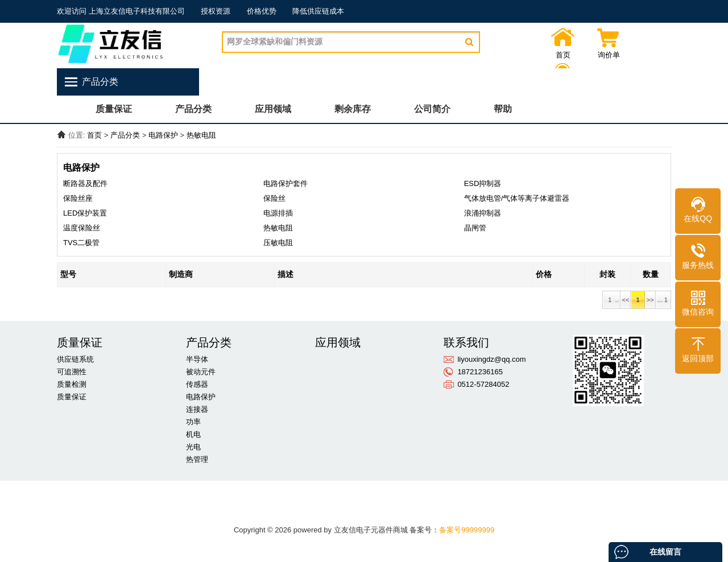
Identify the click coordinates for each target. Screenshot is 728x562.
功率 (193, 422)
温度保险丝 (82, 228)
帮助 (503, 109)
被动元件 (201, 372)
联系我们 (654, 55)
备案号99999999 (467, 530)
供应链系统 (75, 359)
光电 (193, 447)
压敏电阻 (278, 243)
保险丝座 (78, 198)
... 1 (663, 300)
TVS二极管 (81, 243)
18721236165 (480, 372)
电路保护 (163, 135)
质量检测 (72, 384)
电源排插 (278, 213)
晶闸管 (475, 228)
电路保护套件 (286, 183)
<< (626, 300)
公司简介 (432, 109)
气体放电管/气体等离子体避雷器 (517, 198)
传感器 (197, 384)
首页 (563, 55)
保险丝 (274, 198)
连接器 (197, 409)
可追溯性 (72, 372)
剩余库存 (353, 109)
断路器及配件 (85, 183)
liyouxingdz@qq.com (491, 359)
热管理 (197, 459)
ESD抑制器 (483, 183)
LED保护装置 (85, 213)
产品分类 (193, 109)
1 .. (611, 300)
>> (650, 300)
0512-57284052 (483, 384)
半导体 (197, 359)
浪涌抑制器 (483, 213)
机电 (193, 434)
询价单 (609, 55)
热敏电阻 (201, 135)
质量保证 (114, 109)
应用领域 (273, 109)
